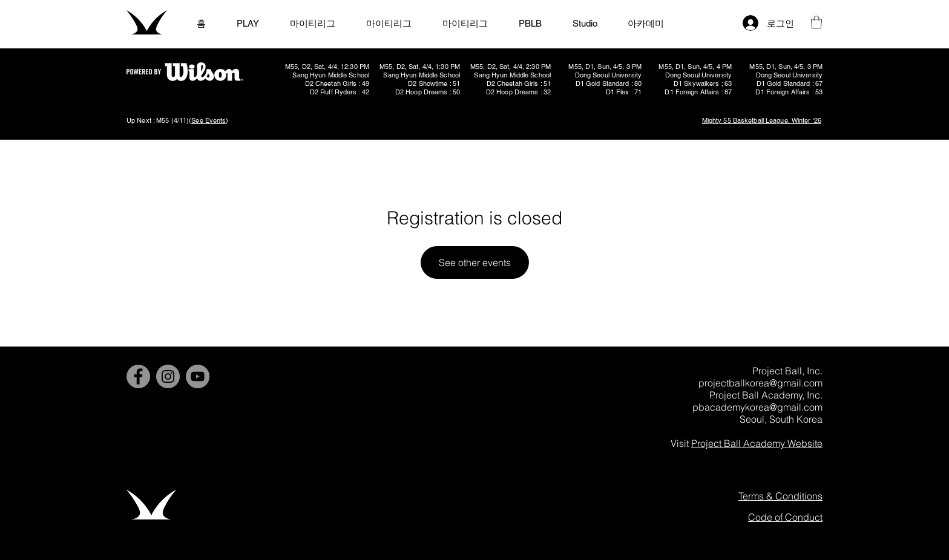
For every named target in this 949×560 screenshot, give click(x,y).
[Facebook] (138, 376)
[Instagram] (168, 376)
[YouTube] (198, 376)
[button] (816, 22)
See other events (475, 262)
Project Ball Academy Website (757, 443)
